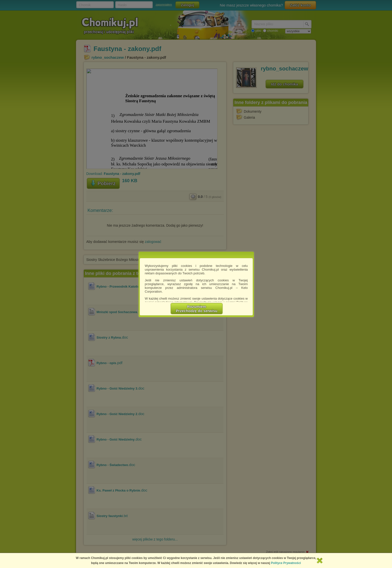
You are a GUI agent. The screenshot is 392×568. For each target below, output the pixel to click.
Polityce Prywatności (286, 563)
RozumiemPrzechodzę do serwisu (197, 309)
